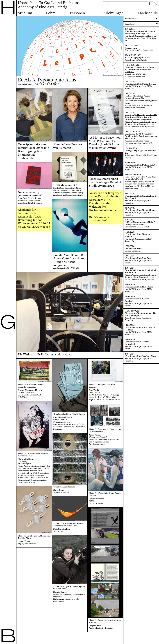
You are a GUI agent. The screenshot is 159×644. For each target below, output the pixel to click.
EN (153, 3)
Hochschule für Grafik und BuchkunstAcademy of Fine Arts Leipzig (49, 5)
